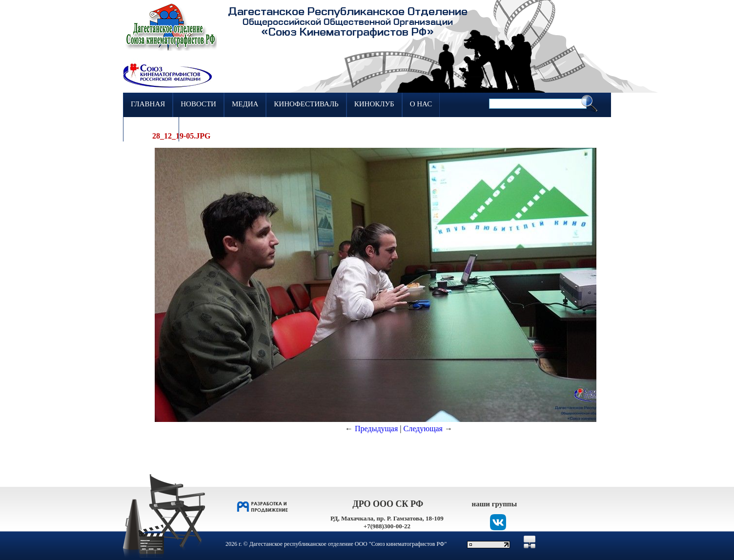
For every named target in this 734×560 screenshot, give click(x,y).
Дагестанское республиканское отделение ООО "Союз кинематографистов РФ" (348, 544)
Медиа (245, 104)
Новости (198, 104)
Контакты (151, 128)
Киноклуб (374, 104)
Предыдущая (376, 429)
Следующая (423, 429)
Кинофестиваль (306, 104)
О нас (421, 104)
